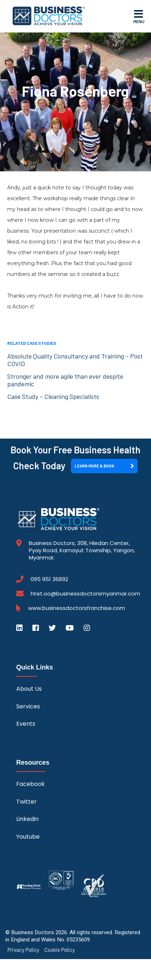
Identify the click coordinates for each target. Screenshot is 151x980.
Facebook (30, 784)
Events (26, 724)
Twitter (26, 802)
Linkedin (27, 819)
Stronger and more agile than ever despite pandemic (65, 380)
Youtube (28, 837)
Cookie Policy (60, 950)
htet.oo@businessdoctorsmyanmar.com (85, 594)
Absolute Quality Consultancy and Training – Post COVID (75, 360)
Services (28, 706)
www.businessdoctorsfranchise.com (77, 608)
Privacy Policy (23, 950)
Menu (139, 16)
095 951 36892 (49, 579)
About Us (29, 689)
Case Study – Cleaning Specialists (53, 396)
